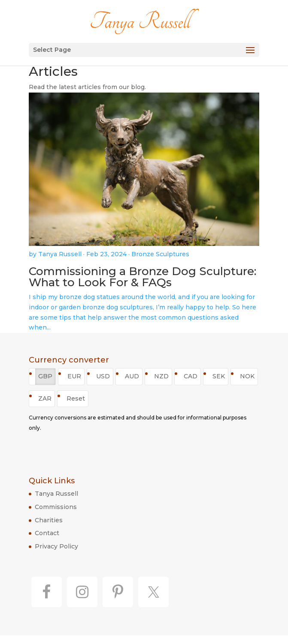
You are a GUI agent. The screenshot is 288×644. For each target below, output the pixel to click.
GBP (45, 376)
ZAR (45, 398)
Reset (76, 398)
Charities (49, 520)
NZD (161, 376)
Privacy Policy (56, 546)
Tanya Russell (56, 494)
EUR (74, 376)
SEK (219, 376)
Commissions (56, 507)
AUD (132, 376)
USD (103, 376)
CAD (191, 376)
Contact (47, 533)
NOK (247, 376)
